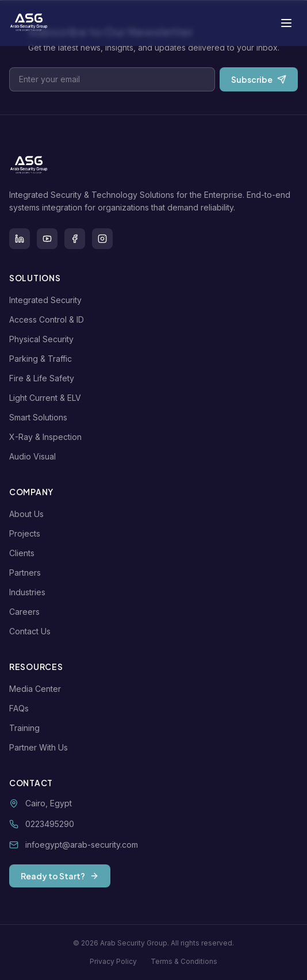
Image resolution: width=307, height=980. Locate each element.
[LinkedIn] (20, 239)
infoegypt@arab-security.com (82, 845)
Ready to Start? (60, 876)
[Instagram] (102, 239)
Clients (24, 553)
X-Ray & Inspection (48, 437)
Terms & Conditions (184, 961)
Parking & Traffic (43, 359)
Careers (27, 612)
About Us (29, 514)
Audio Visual (35, 456)
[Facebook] (75, 239)
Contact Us (32, 631)
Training (27, 728)
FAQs (21, 708)
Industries (30, 592)
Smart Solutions (41, 417)
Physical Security (44, 339)
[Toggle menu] (286, 23)
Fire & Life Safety (44, 378)
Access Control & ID (49, 319)
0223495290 (50, 824)
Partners (27, 573)
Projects (27, 533)
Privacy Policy (113, 961)
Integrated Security (48, 300)
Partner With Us (41, 747)
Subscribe (259, 79)
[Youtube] (47, 239)
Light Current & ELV (47, 398)
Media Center (37, 689)
